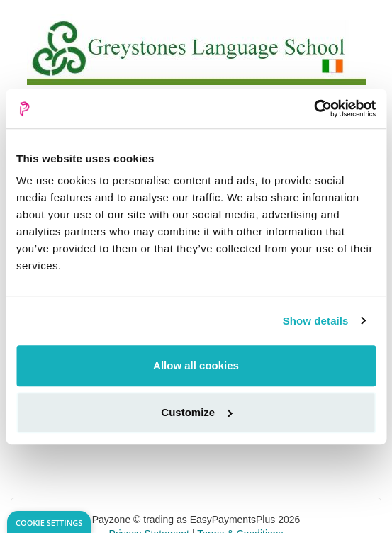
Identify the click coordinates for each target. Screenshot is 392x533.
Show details (316, 321)
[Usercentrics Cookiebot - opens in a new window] (314, 108)
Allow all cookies (196, 365)
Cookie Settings (49, 523)
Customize (196, 412)
